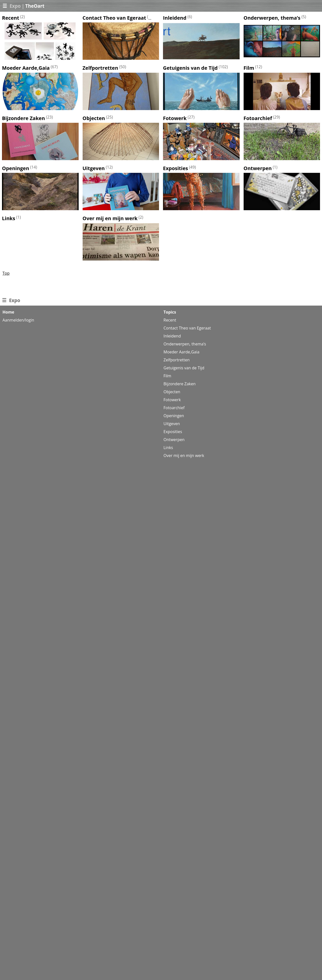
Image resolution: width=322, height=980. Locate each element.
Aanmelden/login (18, 320)
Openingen (16, 168)
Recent (11, 18)
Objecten (94, 118)
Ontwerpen (258, 168)
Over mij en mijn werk (110, 219)
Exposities (175, 168)
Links (9, 219)
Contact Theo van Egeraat (114, 18)
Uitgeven (94, 168)
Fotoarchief (258, 118)
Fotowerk (175, 118)
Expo (15, 6)
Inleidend (175, 18)
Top (6, 273)
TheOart (35, 6)
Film (249, 68)
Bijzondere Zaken (24, 118)
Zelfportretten (100, 68)
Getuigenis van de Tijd (190, 68)
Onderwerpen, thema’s (272, 18)
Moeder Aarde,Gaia (26, 68)
